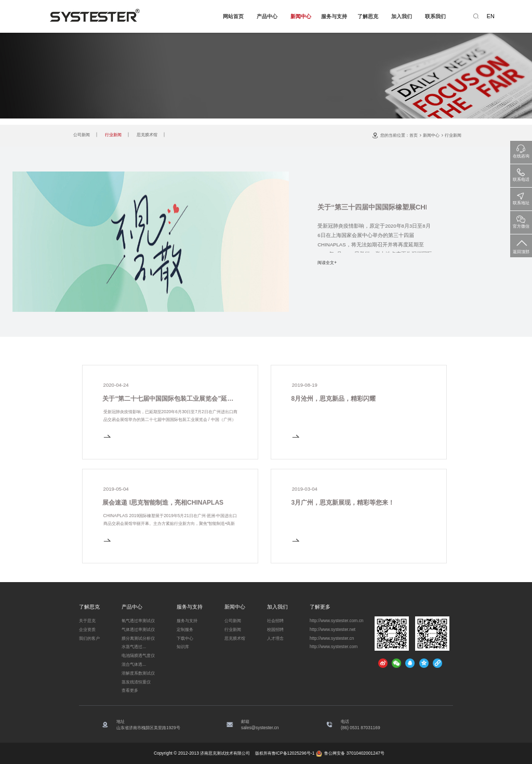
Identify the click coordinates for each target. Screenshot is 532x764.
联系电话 (521, 173)
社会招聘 (275, 621)
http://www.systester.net (332, 629)
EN (491, 16)
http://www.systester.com (334, 647)
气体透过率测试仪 (138, 629)
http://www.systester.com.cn (337, 621)
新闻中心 (301, 16)
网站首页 (233, 16)
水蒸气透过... (134, 647)
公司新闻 (82, 135)
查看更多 (130, 690)
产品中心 (267, 16)
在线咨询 (521, 150)
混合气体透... (134, 664)
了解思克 (368, 16)
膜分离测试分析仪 (138, 638)
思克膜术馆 (147, 135)
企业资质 (87, 629)
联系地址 (521, 197)
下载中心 (185, 638)
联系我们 (435, 16)
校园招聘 (275, 629)
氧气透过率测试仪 (138, 621)
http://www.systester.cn (332, 638)
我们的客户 (89, 638)
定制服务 (185, 629)
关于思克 (87, 621)
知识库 (183, 647)
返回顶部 (521, 245)
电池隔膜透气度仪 (138, 655)
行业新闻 (113, 135)
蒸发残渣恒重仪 (136, 682)
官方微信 (521, 220)
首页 (414, 135)
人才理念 (275, 638)
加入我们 (402, 16)
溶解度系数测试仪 (138, 673)
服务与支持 (334, 16)
